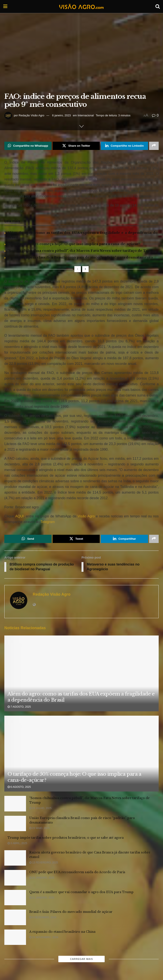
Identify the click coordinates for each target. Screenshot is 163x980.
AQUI (19, 516)
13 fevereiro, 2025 (44, 863)
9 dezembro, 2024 (43, 918)
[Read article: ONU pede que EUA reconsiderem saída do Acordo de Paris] (15, 878)
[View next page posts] (85, 269)
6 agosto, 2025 (19, 787)
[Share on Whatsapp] (28, 146)
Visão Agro (86, 516)
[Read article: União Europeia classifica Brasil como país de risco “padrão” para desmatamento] (15, 824)
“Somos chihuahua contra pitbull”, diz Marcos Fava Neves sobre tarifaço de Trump (82, 251)
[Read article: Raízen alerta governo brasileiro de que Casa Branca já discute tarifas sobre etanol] (15, 858)
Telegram (48, 522)
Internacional (86, 115)
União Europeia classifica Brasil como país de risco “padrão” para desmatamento (80, 257)
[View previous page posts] (78, 269)
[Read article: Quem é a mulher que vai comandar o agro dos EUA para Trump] (15, 898)
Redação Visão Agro (31, 115)
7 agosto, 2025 (19, 707)
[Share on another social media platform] (154, 146)
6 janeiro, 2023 (62, 115)
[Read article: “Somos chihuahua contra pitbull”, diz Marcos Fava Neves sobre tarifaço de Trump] (15, 804)
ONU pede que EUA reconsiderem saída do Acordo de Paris (77, 872)
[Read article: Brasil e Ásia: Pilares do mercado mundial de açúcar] (15, 918)
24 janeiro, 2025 (42, 878)
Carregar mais (81, 959)
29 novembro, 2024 (44, 938)
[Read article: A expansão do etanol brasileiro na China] (15, 938)
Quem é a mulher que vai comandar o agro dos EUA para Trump (81, 892)
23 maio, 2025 (39, 828)
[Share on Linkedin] (124, 146)
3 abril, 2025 (17, 843)
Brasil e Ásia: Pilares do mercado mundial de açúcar (71, 912)
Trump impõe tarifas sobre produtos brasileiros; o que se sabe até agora (66, 838)
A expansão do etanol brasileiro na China (62, 932)
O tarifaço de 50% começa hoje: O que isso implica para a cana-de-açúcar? (74, 244)
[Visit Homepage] (81, 7)
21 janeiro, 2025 (42, 898)
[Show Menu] (5, 7)
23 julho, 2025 (40, 808)
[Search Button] (158, 7)
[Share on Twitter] (76, 146)
